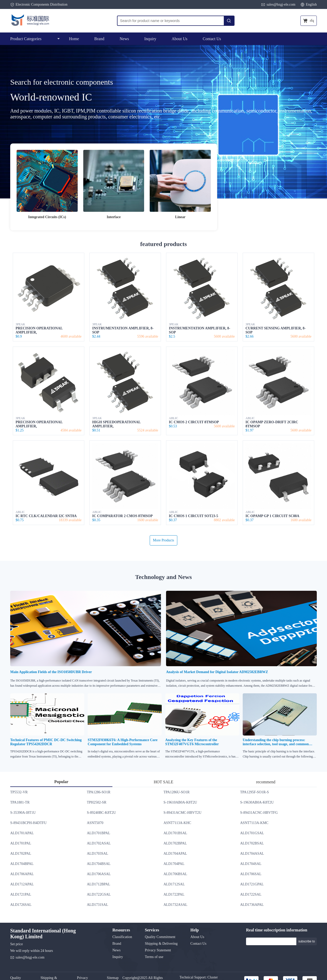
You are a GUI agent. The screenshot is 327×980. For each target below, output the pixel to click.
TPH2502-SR (97, 802)
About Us (180, 39)
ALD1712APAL (22, 884)
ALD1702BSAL (252, 843)
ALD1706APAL (22, 874)
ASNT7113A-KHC (177, 823)
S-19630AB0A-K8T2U (257, 802)
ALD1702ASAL (99, 843)
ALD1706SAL (251, 874)
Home (74, 39)
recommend (266, 782)
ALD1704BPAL (22, 864)
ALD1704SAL (251, 864)
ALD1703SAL (97, 854)
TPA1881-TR (20, 802)
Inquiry (150, 39)
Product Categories (35, 39)
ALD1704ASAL (252, 854)
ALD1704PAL (174, 864)
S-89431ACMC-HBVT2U (183, 813)
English (309, 5)
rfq (309, 21)
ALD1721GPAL (252, 884)
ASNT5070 (95, 823)
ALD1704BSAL (99, 864)
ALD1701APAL (22, 833)
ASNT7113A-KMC (254, 823)
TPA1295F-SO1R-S (254, 792)
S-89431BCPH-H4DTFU (28, 823)
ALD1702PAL (21, 854)
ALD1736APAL (252, 905)
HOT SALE (164, 782)
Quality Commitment (160, 937)
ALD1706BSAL (175, 874)
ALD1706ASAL (99, 874)
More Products (164, 540)
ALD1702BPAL (175, 843)
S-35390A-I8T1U (23, 813)
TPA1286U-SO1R (177, 792)
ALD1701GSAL (252, 833)
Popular (61, 782)
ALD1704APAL (175, 854)
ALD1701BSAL (175, 833)
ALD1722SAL (251, 894)
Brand (99, 39)
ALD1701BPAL (98, 833)
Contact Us (212, 39)
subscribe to (307, 941)
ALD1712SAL (174, 884)
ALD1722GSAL (99, 894)
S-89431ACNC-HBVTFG (259, 813)
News (124, 39)
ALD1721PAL (21, 894)
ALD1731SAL (97, 905)
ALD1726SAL (21, 905)
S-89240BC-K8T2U (101, 813)
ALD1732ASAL (175, 905)
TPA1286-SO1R (99, 792)
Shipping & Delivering (161, 944)
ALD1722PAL (174, 894)
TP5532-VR (19, 792)
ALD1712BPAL (98, 884)
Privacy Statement (158, 950)
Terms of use (154, 957)
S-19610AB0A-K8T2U (180, 802)
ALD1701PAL (21, 843)
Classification (122, 937)
